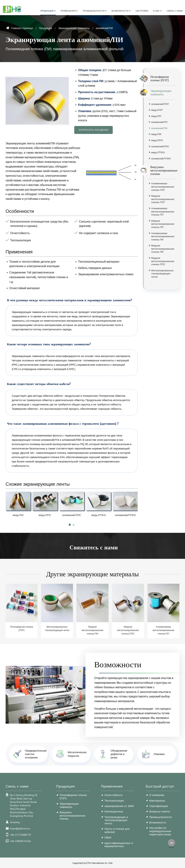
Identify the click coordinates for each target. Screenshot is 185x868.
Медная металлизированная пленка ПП (163, 224)
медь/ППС (45, 515)
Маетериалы (157, 801)
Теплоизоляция (114, 801)
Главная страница (20, 28)
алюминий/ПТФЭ (125, 515)
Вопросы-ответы (160, 811)
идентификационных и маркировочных (119, 845)
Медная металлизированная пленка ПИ (163, 249)
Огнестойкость (114, 795)
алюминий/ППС (72, 515)
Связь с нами (175, 11)
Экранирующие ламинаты (74, 28)
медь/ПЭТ (157, 110)
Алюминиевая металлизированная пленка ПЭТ (163, 187)
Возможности (118, 664)
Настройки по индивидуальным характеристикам (160, 831)
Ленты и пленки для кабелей (117, 830)
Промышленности (161, 817)
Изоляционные (114, 811)
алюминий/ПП (159, 122)
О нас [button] (156, 11)
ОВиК (108, 837)
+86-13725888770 (20, 835)
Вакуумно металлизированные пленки (162, 170)
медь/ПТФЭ (98, 515)
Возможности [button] (120, 11)
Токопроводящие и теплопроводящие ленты (116, 820)
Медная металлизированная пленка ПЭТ (163, 199)
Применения (112, 786)
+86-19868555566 (20, 841)
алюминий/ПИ (159, 128)
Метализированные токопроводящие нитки (162, 274)
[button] (70, 525)
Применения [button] (68, 11)
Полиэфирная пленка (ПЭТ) (158, 78)
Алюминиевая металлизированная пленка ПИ (163, 236)
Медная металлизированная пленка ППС (163, 261)
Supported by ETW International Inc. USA (92, 863)
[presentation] (10, 512)
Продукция (46, 28)
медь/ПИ (18, 515)
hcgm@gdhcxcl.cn (20, 828)
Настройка (142, 11)
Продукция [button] (47, 11)
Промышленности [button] (94, 11)
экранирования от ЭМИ (119, 806)
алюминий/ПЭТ (160, 104)
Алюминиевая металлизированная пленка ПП (163, 211)
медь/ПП (156, 116)
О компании (157, 795)
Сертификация (159, 806)
